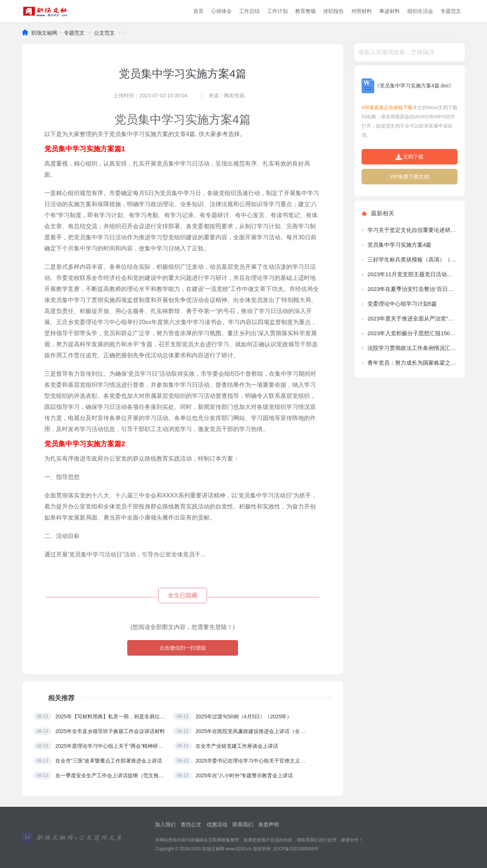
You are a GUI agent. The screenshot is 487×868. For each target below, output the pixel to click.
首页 (198, 11)
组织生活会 (420, 11)
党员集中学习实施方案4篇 (399, 245)
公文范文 (104, 33)
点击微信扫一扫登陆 (183, 648)
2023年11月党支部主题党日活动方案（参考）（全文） (412, 274)
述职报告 (334, 11)
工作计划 (277, 11)
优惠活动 (217, 824)
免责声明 (269, 824)
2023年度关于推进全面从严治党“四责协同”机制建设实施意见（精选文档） (412, 318)
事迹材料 (390, 11)
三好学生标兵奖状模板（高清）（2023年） (412, 259)
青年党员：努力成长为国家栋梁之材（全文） (412, 363)
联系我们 (243, 824)
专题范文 (451, 11)
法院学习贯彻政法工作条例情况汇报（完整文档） (412, 348)
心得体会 (221, 11)
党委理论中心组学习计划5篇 (402, 304)
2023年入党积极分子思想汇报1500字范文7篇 (412, 333)
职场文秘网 (44, 33)
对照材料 (362, 11)
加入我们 (165, 824)
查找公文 (191, 824)
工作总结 (249, 11)
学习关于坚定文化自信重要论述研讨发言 (412, 230)
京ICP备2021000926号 (296, 849)
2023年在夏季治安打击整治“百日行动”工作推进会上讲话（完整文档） (412, 289)
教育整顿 (305, 11)
